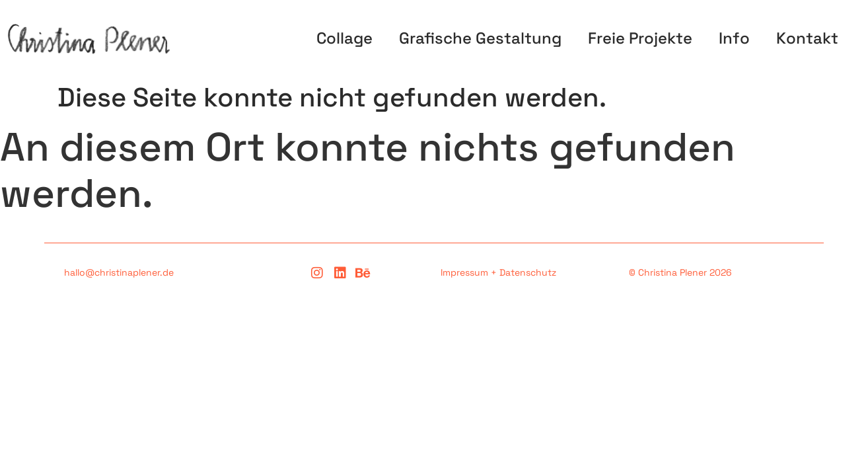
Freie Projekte (640, 38)
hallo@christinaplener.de (119, 272)
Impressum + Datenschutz (498, 272)
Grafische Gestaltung (480, 38)
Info (734, 38)
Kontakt (807, 38)
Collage (344, 38)
